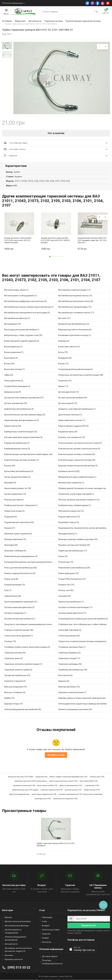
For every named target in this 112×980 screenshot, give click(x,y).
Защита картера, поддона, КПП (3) (73, 426)
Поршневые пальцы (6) (69, 522)
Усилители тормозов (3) (15, 681)
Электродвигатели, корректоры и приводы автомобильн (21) (84, 704)
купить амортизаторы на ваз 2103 (63, 781)
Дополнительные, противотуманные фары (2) (25, 415)
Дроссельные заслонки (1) (70, 415)
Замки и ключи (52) (13, 426)
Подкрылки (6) (11, 517)
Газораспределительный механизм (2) (75, 369)
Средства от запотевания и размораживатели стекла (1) (29, 624)
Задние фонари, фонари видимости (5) (22, 420)
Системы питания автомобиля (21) (20, 619)
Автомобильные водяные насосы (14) (75, 296)
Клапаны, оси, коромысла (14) (72, 437)
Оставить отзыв (56, 755)
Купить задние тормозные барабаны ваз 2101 (69, 777)
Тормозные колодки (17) (69, 658)
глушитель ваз (41, 777)
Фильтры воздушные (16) (16, 687)
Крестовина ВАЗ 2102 (89, 781)
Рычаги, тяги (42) (66, 590)
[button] (50, 257)
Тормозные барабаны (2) (69, 653)
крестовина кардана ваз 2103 (44, 794)
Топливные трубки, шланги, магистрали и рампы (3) (27, 647)
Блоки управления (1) (14, 352)
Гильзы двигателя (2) (14, 381)
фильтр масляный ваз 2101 (71, 785)
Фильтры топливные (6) (15, 692)
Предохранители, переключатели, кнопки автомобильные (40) (84, 528)
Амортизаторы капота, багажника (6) (75, 330)
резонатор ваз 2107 (73, 790)
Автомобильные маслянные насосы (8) (76, 301)
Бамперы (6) (64, 341)
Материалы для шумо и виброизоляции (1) (77, 477)
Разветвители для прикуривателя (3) (21, 556)
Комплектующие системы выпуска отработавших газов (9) (30, 454)
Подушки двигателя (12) (69, 517)
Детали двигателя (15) (68, 392)
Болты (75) (63, 352)
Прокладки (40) (11, 545)
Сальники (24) (65, 596)
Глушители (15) (65, 381)
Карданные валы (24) (68, 432)
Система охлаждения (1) (15, 613)
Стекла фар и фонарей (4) (70, 630)
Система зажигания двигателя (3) (19, 607)
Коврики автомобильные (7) (17, 443)
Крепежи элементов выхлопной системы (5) (78, 466)
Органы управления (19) (15, 494)
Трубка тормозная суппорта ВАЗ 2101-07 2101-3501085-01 (56, 844)
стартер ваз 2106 (92, 785)
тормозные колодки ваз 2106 (65, 799)
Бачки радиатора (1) (13, 347)
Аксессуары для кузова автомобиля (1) (22, 330)
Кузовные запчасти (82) (69, 471)
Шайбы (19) (9, 698)
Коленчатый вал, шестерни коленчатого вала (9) (80, 443)
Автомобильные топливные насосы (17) (76, 313)
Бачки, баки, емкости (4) (69, 347)
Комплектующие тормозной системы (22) (77, 460)
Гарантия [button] (56, 156)
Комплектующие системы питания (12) (22, 460)
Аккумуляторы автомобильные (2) (74, 324)
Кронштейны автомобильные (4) (19, 471)
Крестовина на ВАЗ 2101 (47, 785)
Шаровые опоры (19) (13, 704)
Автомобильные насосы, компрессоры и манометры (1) (29, 307)
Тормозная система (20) (15, 653)
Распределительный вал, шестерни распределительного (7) (30, 562)
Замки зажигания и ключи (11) (72, 420)
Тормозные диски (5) (14, 658)
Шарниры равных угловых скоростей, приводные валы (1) (84, 698)
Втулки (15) (63, 364)
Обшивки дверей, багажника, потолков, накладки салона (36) (84, 488)
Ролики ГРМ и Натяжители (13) (72, 579)
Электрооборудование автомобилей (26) (23, 709)
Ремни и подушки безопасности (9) (20, 573)
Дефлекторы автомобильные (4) (19, 409)
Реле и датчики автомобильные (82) (20, 568)
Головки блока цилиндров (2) (17, 386)
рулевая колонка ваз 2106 (24, 785)
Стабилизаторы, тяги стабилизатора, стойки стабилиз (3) (84, 624)
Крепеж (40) (10, 466)
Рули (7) (8, 590)
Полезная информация (12, 3)
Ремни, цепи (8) (11, 579)
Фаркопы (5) (64, 681)
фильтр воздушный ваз (20, 794)
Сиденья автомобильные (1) (71, 602)
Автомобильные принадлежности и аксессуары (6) (27, 313)
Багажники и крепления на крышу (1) (75, 335)
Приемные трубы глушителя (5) (18, 534)
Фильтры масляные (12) (69, 687)
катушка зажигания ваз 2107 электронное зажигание (81, 794)
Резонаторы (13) (66, 562)
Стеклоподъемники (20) (69, 636)
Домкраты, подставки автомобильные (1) (77, 409)
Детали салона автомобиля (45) (73, 398)
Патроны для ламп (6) (14, 500)
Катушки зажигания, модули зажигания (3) (23, 437)
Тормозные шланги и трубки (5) (18, 670)
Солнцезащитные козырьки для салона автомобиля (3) (83, 619)
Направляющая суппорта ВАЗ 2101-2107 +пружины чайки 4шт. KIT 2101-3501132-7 (92, 240)
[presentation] (100, 47)
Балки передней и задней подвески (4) (22, 341)
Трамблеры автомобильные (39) (73, 670)
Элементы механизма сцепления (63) (75, 709)
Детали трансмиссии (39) (16, 403)
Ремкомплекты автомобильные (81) (74, 568)
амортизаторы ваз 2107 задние (25, 790)
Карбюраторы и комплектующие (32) (21, 432)
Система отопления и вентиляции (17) (75, 607)
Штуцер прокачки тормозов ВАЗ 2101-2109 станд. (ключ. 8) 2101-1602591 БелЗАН (18, 240)
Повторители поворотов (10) (71, 511)
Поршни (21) (10, 528)
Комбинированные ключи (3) (17, 449)
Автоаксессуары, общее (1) (16, 290)
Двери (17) (63, 386)
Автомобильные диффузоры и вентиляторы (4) (25, 301)
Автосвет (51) (64, 318)
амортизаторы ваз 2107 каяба (21, 777)
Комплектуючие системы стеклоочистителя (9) (79, 449)
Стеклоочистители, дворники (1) (19, 636)
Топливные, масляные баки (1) (72, 647)
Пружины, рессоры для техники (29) (74, 545)
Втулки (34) (9, 364)
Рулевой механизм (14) (15, 585)
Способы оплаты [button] (56, 149)
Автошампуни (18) (12, 324)
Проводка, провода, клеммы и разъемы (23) (78, 539)
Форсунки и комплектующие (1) (72, 692)
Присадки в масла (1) (68, 534)
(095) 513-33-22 (16, 968)
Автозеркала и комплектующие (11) (74, 290)
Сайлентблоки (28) (13, 596)
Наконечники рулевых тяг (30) (18, 488)
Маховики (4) (10, 483)
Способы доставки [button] (56, 143)
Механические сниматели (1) (71, 483)
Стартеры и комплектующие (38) (19, 630)
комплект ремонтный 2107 (52, 790)
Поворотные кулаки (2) (14, 511)
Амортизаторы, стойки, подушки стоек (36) (23, 335)
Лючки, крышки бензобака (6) (17, 477)
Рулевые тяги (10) (66, 585)
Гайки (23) (9, 375)
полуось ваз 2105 (97, 777)
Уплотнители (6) (65, 675)
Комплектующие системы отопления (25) (77, 454)
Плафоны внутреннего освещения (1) (21, 505)
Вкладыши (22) (65, 358)
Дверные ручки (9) (13, 392)
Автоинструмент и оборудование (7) (21, 296)
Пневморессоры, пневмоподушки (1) (75, 505)
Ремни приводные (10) (68, 573)
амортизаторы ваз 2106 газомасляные (31, 781)
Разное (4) (63, 556)
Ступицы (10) (10, 641)
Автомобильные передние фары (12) (75, 307)
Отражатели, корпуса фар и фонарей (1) (76, 494)
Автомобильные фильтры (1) (17, 318)
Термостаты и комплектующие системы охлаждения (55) (84, 641)
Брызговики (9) (11, 358)
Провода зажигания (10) (15, 539)
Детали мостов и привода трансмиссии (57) (24, 398)
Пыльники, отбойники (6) (15, 551)
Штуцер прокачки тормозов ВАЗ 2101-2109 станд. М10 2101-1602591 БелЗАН (55, 240)
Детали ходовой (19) (68, 403)
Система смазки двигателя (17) (72, 613)
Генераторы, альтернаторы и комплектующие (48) (81, 375)
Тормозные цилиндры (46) (70, 664)
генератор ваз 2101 (92, 790)
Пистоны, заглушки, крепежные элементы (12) (79, 500)
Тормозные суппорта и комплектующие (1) (23, 664)
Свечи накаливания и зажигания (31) (21, 602)
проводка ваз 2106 (43, 799)
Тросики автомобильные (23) (17, 675)
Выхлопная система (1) (14, 369)
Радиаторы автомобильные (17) (73, 551)
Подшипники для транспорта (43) (19, 522)
